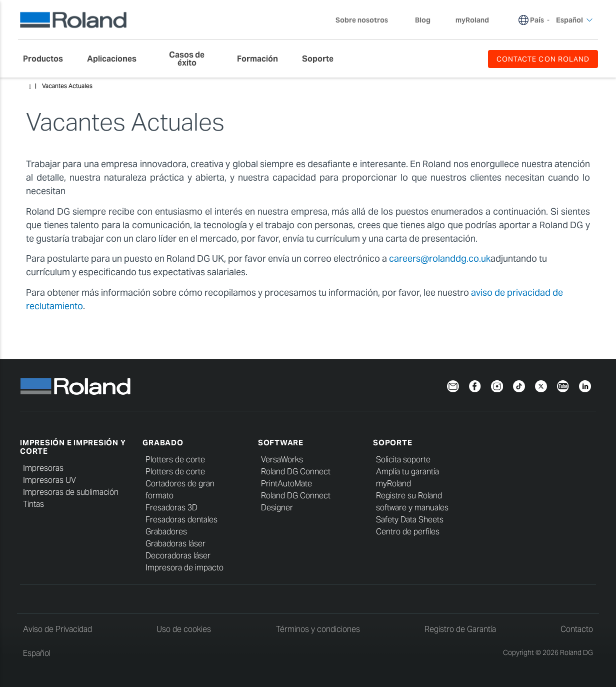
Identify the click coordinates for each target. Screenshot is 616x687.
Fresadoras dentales (181, 520)
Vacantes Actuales (67, 86)
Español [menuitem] (574, 20)
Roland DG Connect (296, 472)
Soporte (392, 443)
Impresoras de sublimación (71, 492)
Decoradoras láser (178, 556)
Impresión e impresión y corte (73, 447)
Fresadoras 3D (171, 508)
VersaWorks (282, 460)
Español (37, 653)
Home (30, 87)
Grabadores (166, 532)
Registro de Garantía (460, 629)
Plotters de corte (175, 460)
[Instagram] (497, 385)
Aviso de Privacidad (57, 629)
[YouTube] (563, 385)
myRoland (393, 484)
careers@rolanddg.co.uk (440, 258)
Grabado (163, 443)
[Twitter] (541, 385)
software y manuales (412, 508)
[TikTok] (519, 385)
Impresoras (43, 468)
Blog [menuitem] (423, 20)
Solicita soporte (403, 460)
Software (281, 443)
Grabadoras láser (175, 544)
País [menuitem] (537, 20)
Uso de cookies (184, 629)
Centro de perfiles (408, 532)
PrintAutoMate (286, 484)
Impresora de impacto (184, 568)
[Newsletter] (453, 385)
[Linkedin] (585, 385)
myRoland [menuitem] (472, 20)
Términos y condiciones (318, 629)
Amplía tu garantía (407, 472)
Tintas (33, 504)
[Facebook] (475, 385)
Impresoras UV (49, 480)
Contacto (577, 629)
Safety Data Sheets (410, 520)
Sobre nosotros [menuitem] (367, 20)
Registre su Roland (409, 496)
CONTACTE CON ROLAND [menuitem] (543, 59)
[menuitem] (48, 59)
